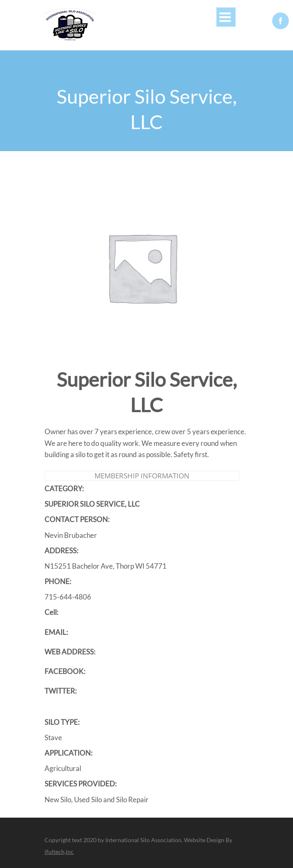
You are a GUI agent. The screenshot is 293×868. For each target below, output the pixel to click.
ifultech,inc (59, 852)
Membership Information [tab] (142, 476)
